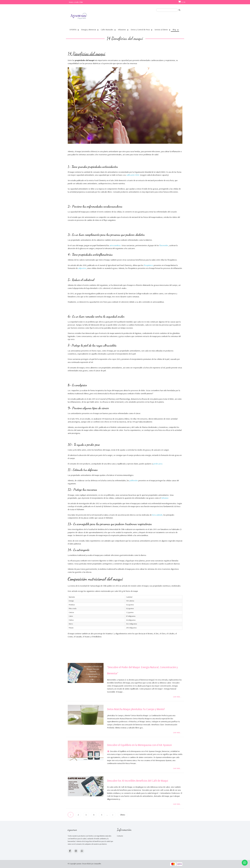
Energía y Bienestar (89, 30)
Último (123, 815)
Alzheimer (165, 498)
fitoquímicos (149, 265)
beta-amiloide (157, 515)
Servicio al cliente (161, 30)
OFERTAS (73, 30)
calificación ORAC (133, 175)
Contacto (120, 836)
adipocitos (82, 268)
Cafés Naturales (107, 30)
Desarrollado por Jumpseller (92, 864)
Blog (174, 30)
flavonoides (164, 245)
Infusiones (122, 30)
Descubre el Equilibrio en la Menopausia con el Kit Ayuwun (139, 745)
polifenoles (134, 480)
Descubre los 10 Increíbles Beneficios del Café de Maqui (138, 781)
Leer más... (177, 697)
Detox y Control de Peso (140, 30)
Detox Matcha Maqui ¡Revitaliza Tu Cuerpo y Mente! (136, 709)
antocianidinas (115, 245)
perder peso (158, 464)
